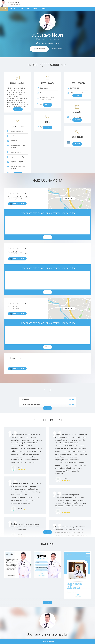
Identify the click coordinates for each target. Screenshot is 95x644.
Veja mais (47, 532)
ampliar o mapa (69, 198)
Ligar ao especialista (17, 204)
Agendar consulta (47, 641)
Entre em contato (57, 49)
